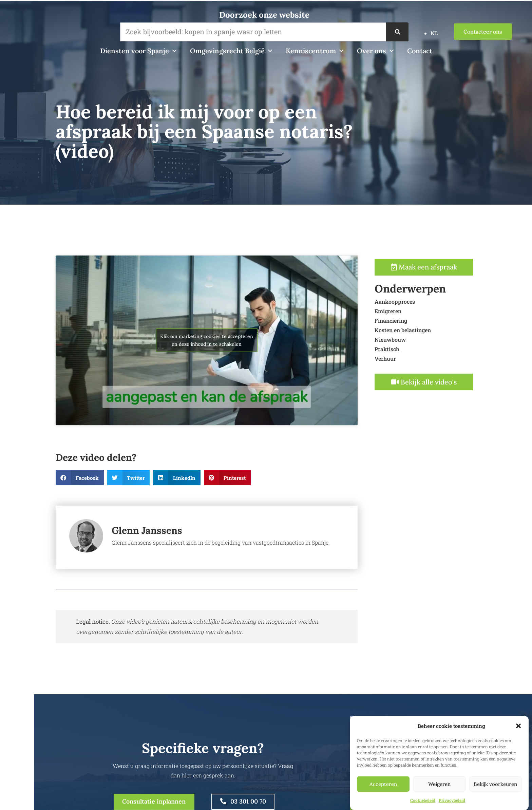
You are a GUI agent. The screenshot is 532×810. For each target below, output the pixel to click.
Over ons (375, 51)
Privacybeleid (452, 800)
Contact (420, 51)
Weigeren (439, 784)
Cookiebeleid (423, 800)
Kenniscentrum (315, 51)
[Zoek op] (397, 32)
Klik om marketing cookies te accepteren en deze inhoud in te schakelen (207, 370)
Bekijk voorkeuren (495, 784)
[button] (518, 726)
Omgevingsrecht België (231, 51)
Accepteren (383, 784)
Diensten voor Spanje (138, 51)
